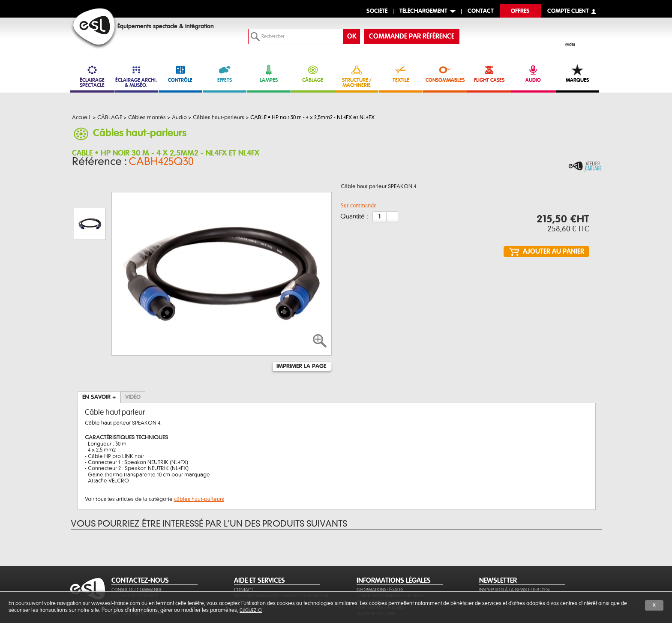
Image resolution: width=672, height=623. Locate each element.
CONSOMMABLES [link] (445, 73)
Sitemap (242, 566)
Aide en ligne (248, 560)
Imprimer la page (301, 325)
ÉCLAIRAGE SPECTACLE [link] (92, 76)
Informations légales (380, 548)
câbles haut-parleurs (199, 458)
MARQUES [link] (577, 73)
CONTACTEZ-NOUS (140, 539)
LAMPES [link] (269, 73)
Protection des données (384, 560)
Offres (520, 11)
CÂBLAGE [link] (313, 73)
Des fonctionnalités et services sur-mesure (282, 554)
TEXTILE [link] (401, 73)
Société (377, 11)
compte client (568, 11)
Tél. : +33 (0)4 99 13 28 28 (138, 566)
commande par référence (412, 36)
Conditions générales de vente (390, 554)
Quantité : (354, 219)
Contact (244, 548)
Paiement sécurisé (376, 572)
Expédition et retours (381, 566)
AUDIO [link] (533, 73)
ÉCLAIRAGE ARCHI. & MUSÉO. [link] (136, 76)
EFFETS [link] (225, 73)
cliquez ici (251, 610)
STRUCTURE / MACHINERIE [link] (357, 76)
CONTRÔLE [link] (180, 73)
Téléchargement (423, 11)
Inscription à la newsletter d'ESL (515, 548)
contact (481, 11)
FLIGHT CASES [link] (489, 73)
